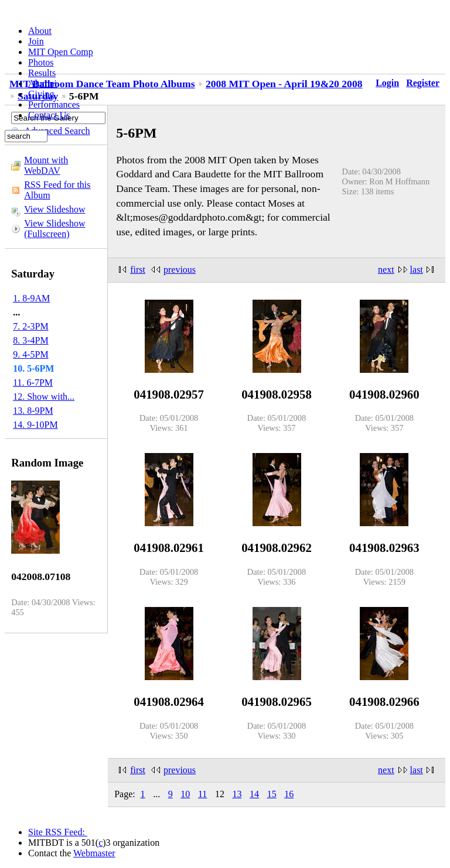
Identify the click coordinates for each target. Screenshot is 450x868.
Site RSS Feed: (58, 832)
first (138, 270)
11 (202, 794)
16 (289, 794)
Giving (41, 94)
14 (254, 794)
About (40, 31)
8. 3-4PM (30, 340)
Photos (41, 62)
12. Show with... (44, 397)
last (417, 270)
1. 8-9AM (31, 298)
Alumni (42, 83)
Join (36, 41)
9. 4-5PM (30, 354)
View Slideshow (54, 209)
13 (237, 794)
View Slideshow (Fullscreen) (54, 229)
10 (185, 794)
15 (272, 794)
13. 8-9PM (33, 411)
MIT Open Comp (61, 52)
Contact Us (49, 115)
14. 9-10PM (35, 425)
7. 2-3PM (30, 326)
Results (42, 73)
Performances (54, 104)
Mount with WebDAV (46, 165)
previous (180, 270)
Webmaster (94, 853)
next (386, 270)
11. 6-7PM (33, 382)
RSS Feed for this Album (57, 190)
